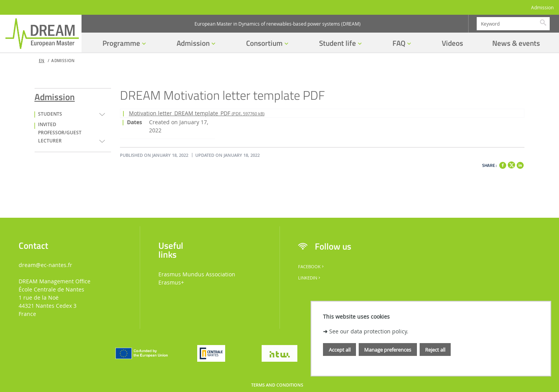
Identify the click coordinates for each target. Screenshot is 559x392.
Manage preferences (388, 350)
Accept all (340, 350)
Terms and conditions (277, 385)
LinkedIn (310, 278)
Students (50, 114)
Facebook (312, 267)
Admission (542, 8)
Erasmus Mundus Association (197, 274)
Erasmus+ (171, 282)
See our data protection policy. (369, 331)
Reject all (435, 350)
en (42, 61)
